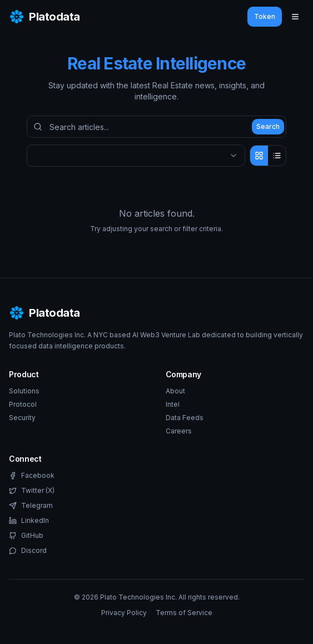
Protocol (23, 404)
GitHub (26, 535)
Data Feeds (185, 418)
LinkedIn (29, 520)
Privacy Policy (124, 613)
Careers (179, 431)
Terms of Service (184, 613)
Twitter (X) (32, 490)
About (175, 391)
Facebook (32, 475)
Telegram (31, 505)
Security (22, 418)
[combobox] (136, 156)
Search (268, 126)
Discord (28, 550)
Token (265, 16)
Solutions (24, 391)
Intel (173, 404)
